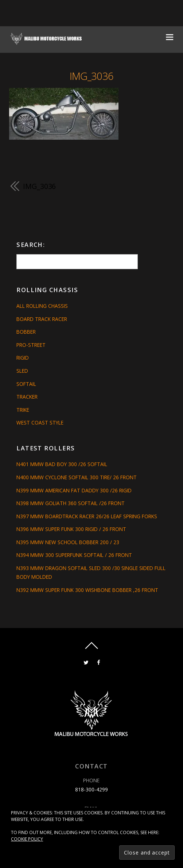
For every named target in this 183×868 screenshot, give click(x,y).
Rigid (23, 358)
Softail (26, 384)
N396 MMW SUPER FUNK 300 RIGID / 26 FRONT (71, 529)
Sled (22, 371)
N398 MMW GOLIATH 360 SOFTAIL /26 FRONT (71, 503)
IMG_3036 (92, 76)
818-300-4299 (91, 789)
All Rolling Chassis (42, 306)
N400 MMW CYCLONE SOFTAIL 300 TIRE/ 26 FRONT (77, 477)
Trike (23, 410)
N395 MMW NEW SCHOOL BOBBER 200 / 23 (68, 542)
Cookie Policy (27, 839)
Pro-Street (31, 345)
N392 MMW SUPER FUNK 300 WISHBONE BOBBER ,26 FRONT (87, 590)
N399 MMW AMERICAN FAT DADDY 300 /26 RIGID (74, 490)
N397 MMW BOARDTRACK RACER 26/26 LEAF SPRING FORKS (87, 516)
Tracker (27, 397)
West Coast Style (40, 423)
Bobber (26, 332)
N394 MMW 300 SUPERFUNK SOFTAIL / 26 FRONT (74, 555)
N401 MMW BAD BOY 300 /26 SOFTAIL (62, 464)
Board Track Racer (42, 319)
